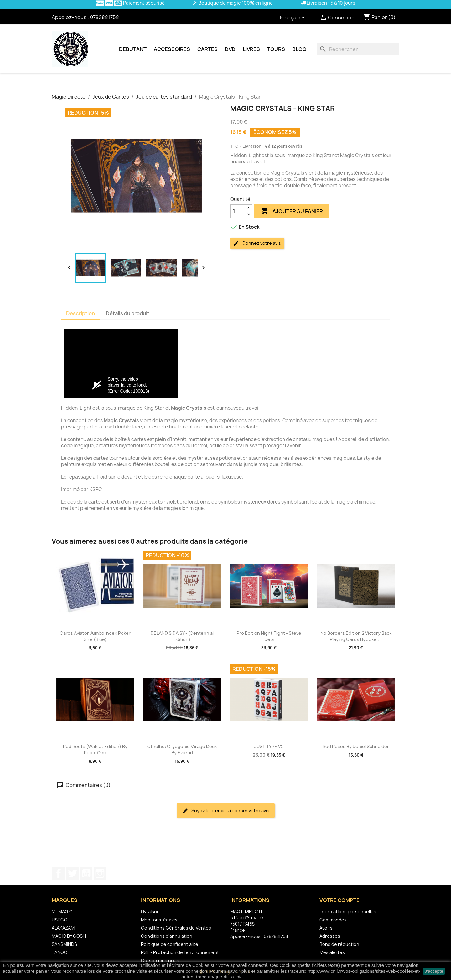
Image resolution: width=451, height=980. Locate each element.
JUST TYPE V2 (269, 746)
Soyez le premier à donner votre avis (226, 811)
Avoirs (326, 928)
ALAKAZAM (63, 928)
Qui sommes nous (160, 960)
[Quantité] (238, 211)
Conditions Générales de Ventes (176, 928)
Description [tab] (80, 313)
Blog (299, 49)
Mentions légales (159, 920)
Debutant (133, 49)
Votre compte (340, 900)
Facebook (59, 873)
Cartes (207, 49)
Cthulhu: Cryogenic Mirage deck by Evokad (182, 749)
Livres (251, 49)
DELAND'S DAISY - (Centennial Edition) (182, 636)
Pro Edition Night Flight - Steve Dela (269, 636)
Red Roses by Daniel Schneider (356, 746)
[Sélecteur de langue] (293, 18)
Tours (276, 49)
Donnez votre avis (257, 243)
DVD (230, 49)
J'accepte (434, 971)
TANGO (60, 952)
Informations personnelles (348, 912)
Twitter (72, 873)
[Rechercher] (358, 49)
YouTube (86, 873)
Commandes (333, 920)
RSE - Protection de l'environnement (180, 952)
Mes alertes (332, 952)
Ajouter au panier (292, 211)
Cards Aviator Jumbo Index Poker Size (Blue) (95, 636)
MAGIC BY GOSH (69, 936)
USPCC (60, 920)
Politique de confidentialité (170, 944)
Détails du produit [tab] (128, 313)
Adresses (330, 936)
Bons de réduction (339, 944)
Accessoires (172, 49)
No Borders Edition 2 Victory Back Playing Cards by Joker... (356, 636)
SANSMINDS (64, 944)
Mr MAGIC (62, 912)
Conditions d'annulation (167, 936)
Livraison (150, 912)
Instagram (100, 873)
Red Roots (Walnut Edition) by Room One (95, 749)
